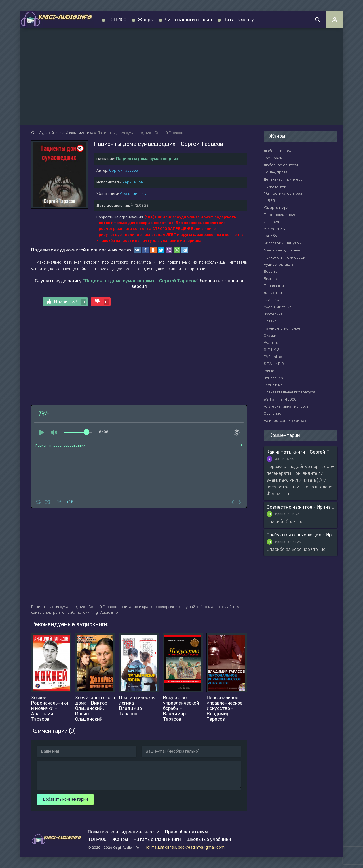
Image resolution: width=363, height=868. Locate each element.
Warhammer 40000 (280, 399)
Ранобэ (270, 236)
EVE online (273, 357)
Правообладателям (186, 832)
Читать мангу (239, 20)
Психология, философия (286, 257)
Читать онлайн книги (157, 839)
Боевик (270, 271)
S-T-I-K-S (272, 350)
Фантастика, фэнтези (283, 193)
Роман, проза (276, 172)
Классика (272, 300)
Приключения (276, 186)
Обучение (273, 413)
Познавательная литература (289, 392)
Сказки (270, 335)
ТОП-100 (117, 20)
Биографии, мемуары (283, 243)
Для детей (273, 293)
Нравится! (67, 302)
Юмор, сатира (276, 208)
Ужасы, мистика (134, 194)
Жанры (146, 20)
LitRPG (269, 201)
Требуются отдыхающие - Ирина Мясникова (301, 535)
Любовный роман (279, 151)
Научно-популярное (282, 328)
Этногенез (273, 378)
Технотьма (273, 385)
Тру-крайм (273, 158)
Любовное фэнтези (281, 165)
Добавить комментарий (65, 799)
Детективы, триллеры (283, 179)
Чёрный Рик (133, 182)
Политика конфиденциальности (124, 832)
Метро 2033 (274, 229)
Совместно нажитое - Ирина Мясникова (301, 507)
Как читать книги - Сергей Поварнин (301, 452)
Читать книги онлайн (188, 20)
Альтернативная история (286, 406)
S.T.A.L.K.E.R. (274, 364)
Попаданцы (274, 286)
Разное (270, 371)
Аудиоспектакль (278, 264)
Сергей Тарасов (124, 170)
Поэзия (270, 321)
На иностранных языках (285, 421)
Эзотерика (273, 314)
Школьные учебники (209, 839)
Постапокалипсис (280, 215)
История (271, 222)
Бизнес (270, 279)
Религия (271, 342)
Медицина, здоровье (282, 250)
